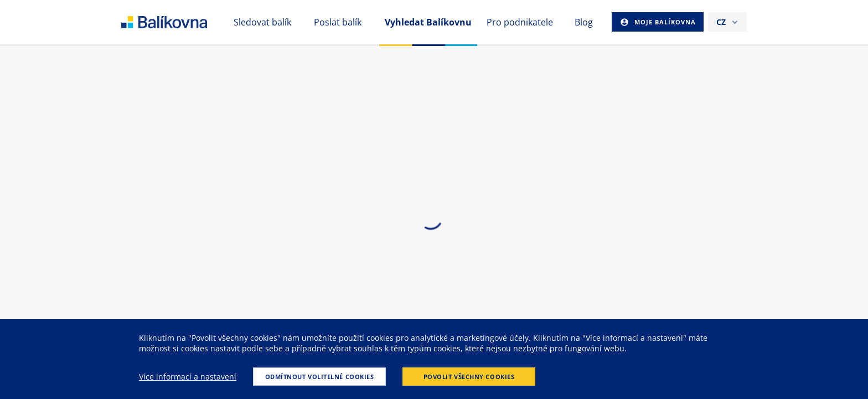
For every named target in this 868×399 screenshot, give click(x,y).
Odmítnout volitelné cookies (320, 377)
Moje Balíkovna (664, 22)
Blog (584, 22)
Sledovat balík (262, 22)
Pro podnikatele (520, 22)
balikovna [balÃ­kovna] (177, 22)
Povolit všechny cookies (469, 377)
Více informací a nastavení (188, 377)
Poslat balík (338, 22)
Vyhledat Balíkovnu (428, 22)
